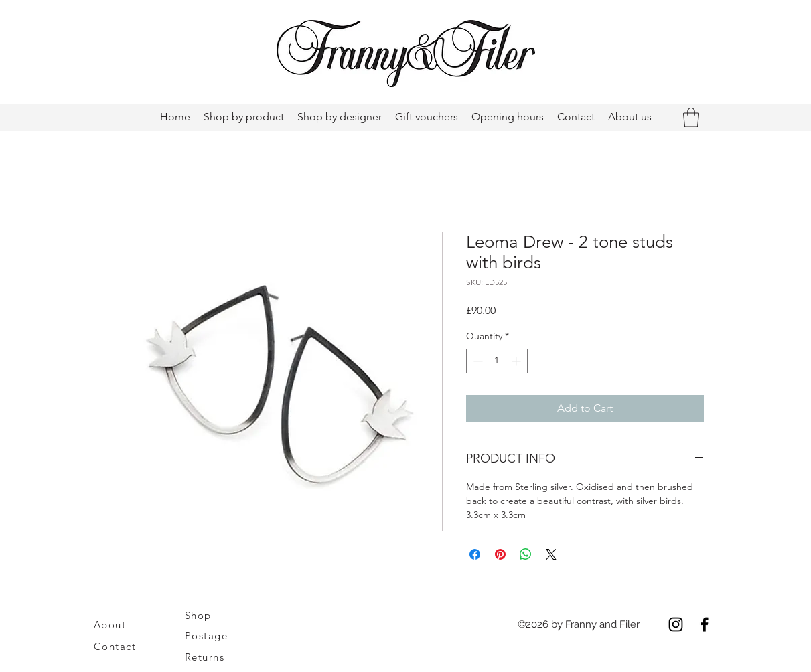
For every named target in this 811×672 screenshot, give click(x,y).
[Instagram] (676, 624)
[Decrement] (476, 361)
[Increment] (517, 361)
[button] (691, 117)
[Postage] (213, 635)
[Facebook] (705, 624)
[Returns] (212, 657)
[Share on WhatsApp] (526, 554)
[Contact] (122, 646)
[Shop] (206, 615)
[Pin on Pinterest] (500, 554)
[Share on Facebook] (475, 554)
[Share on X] (551, 554)
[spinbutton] (497, 361)
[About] (126, 624)
